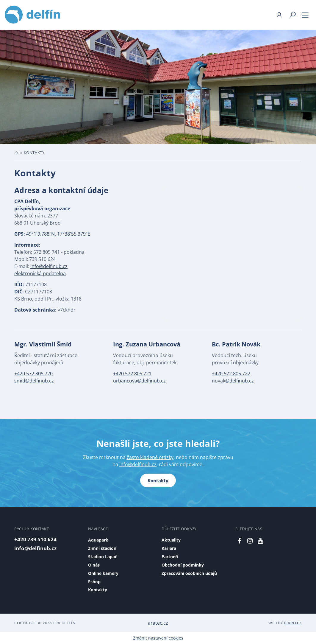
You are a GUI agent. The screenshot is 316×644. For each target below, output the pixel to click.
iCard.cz (293, 623)
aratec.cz (158, 623)
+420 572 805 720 (33, 374)
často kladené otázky (150, 457)
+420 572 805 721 (132, 374)
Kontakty (158, 480)
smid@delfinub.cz (34, 381)
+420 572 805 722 (231, 374)
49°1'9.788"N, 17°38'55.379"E (58, 234)
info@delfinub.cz (49, 266)
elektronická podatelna (40, 273)
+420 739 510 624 (35, 539)
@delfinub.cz (240, 381)
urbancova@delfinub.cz (139, 381)
